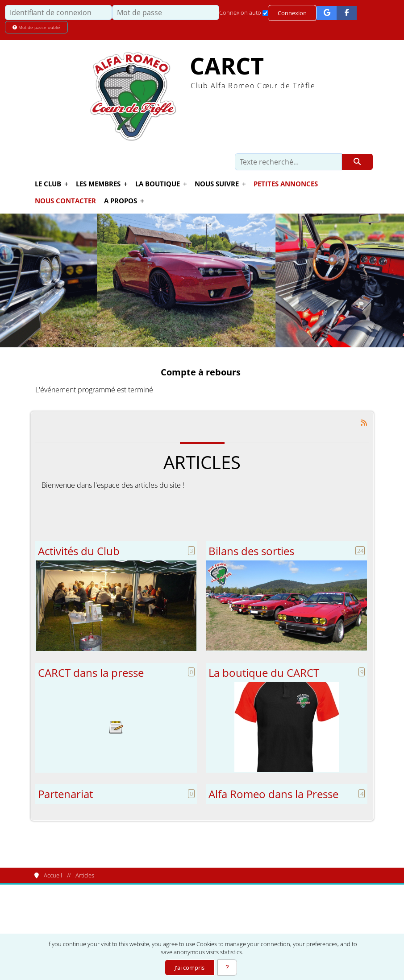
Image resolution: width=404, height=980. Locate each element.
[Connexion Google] (327, 13)
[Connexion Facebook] (347, 13)
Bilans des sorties (251, 551)
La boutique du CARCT (264, 673)
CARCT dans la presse (91, 673)
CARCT (227, 66)
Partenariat (65, 794)
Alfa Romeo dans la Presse (273, 794)
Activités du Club (79, 551)
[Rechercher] (357, 162)
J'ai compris (190, 968)
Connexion (292, 13)
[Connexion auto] (265, 13)
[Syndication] (364, 423)
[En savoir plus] (227, 968)
